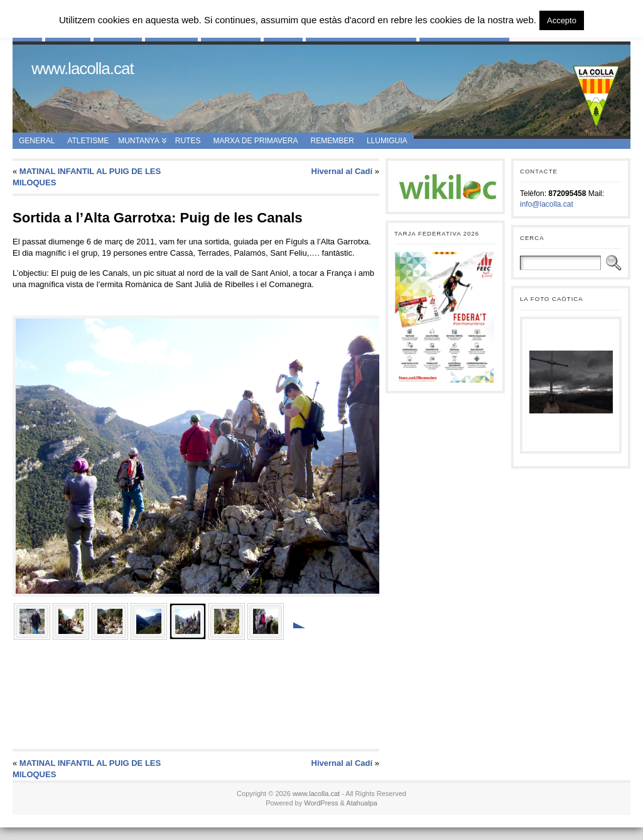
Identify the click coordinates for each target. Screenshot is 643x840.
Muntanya (139, 141)
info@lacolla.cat (547, 204)
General (37, 141)
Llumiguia (387, 141)
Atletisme (88, 141)
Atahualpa (362, 803)
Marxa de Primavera (255, 141)
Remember (332, 141)
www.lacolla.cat (83, 68)
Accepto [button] (562, 20)
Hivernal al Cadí (342, 171)
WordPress (321, 803)
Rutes (188, 141)
